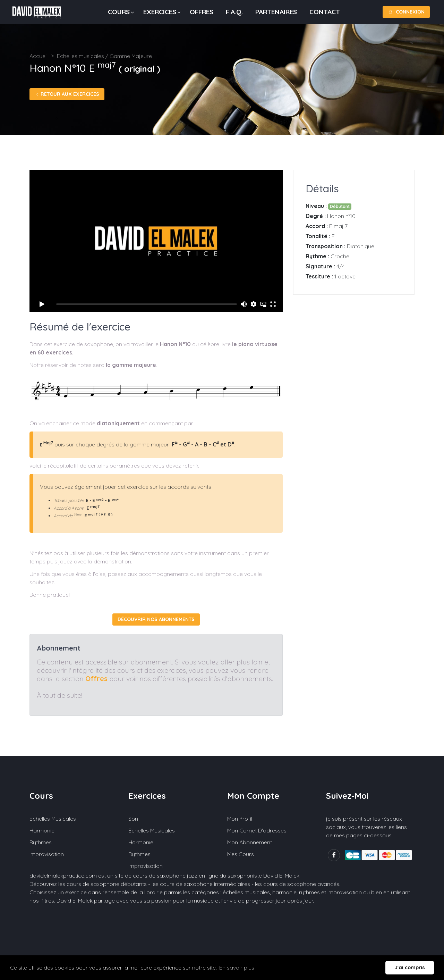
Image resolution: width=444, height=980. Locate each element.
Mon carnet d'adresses (257, 830)
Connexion (406, 12)
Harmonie (42, 830)
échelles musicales (246, 892)
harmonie (284, 892)
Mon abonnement (250, 842)
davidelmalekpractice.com (63, 876)
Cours (119, 12)
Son (133, 819)
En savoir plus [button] (237, 968)
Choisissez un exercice (58, 892)
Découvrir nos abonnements (156, 619)
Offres (202, 12)
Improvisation (47, 854)
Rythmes (41, 842)
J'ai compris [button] (410, 968)
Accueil (39, 56)
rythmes (309, 892)
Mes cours (241, 854)
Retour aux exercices (67, 94)
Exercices (160, 12)
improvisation (345, 892)
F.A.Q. (234, 12)
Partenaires (276, 12)
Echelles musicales (53, 819)
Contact (325, 12)
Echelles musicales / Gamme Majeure (104, 56)
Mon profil (240, 819)
